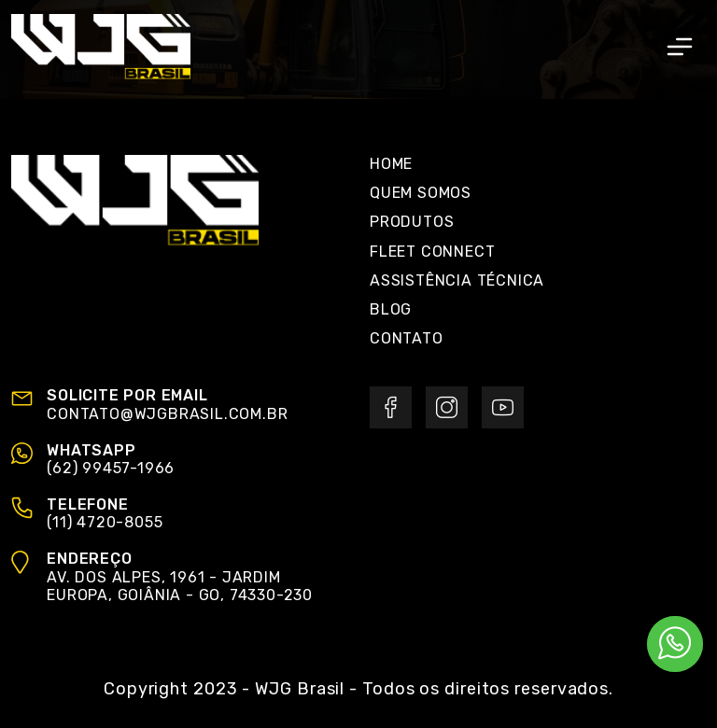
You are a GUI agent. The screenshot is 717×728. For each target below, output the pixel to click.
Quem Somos (421, 193)
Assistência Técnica (457, 280)
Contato (407, 338)
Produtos (412, 222)
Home (391, 164)
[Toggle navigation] (680, 47)
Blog (391, 309)
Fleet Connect (432, 252)
